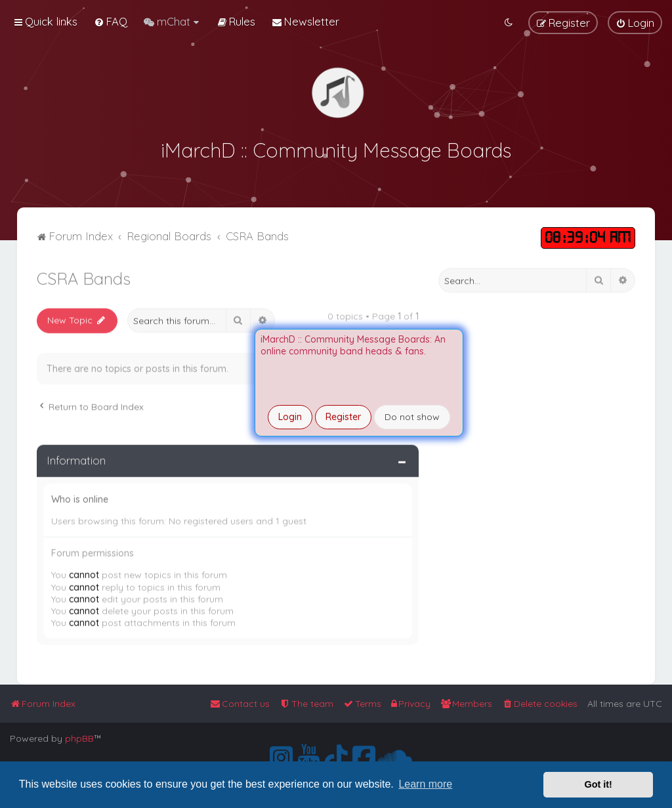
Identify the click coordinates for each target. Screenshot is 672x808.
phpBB (79, 738)
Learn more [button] (425, 784)
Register (343, 417)
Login (290, 417)
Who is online (80, 497)
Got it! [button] (598, 784)
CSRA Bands (84, 276)
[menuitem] (111, 21)
